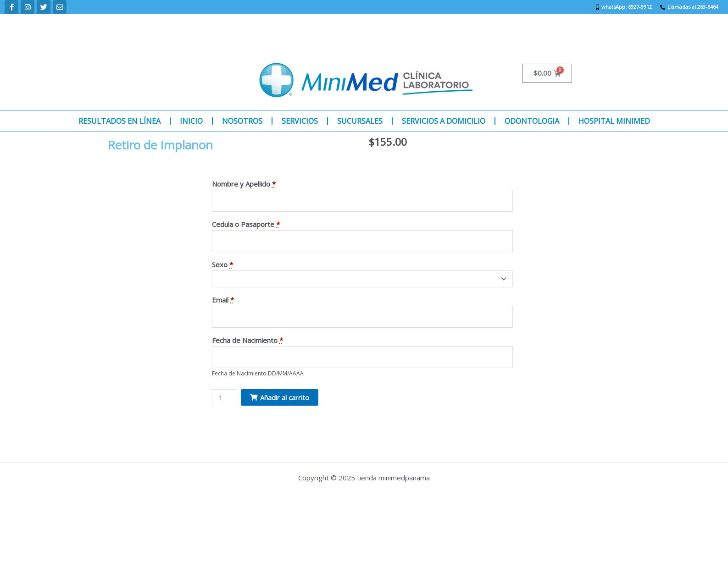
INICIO (191, 121)
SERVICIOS (300, 121)
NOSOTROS (242, 121)
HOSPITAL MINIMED (614, 121)
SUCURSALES (360, 121)
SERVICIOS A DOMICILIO (444, 121)
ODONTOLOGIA (532, 121)
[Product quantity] (224, 399)
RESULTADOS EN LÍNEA (119, 121)
